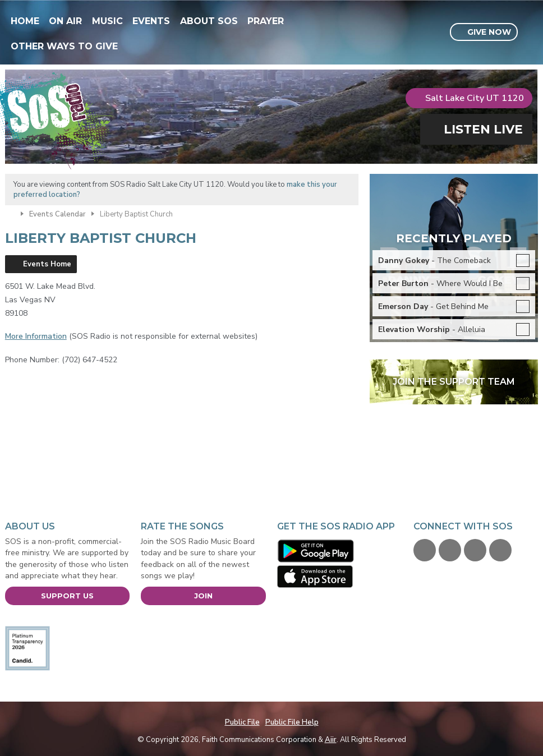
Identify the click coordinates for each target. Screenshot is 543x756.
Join (203, 596)
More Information (36, 336)
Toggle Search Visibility (531, 33)
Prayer (266, 21)
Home (25, 21)
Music (107, 21)
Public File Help (292, 722)
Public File (242, 722)
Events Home (47, 264)
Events (151, 21)
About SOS (209, 21)
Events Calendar (57, 214)
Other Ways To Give (64, 46)
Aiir (331, 740)
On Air (65, 21)
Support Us (67, 596)
